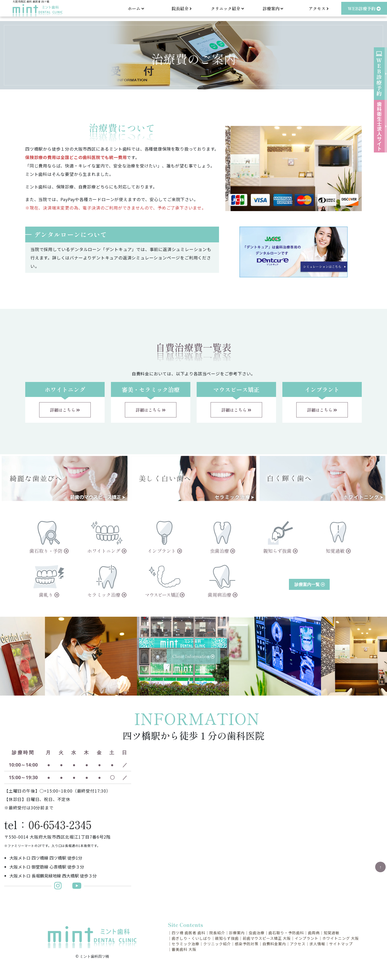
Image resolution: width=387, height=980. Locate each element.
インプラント (307, 938)
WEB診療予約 (364, 11)
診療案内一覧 (310, 584)
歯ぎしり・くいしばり (191, 938)
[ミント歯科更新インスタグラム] (60, 887)
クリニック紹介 (217, 944)
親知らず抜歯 (227, 938)
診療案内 (237, 933)
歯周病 (314, 933)
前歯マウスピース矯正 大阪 (267, 938)
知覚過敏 (332, 933)
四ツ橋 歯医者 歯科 (189, 933)
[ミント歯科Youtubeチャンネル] (77, 887)
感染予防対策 (247, 944)
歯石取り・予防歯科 (286, 933)
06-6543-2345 (60, 824)
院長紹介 (182, 11)
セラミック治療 (185, 944)
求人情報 (317, 944)
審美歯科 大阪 (184, 949)
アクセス (319, 11)
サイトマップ (341, 944)
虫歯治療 (257, 933)
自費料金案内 (274, 944)
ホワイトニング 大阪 (341, 938)
